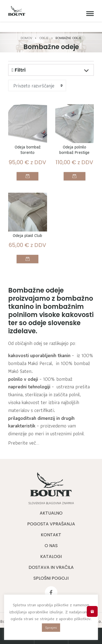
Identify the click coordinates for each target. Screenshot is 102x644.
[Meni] (89, 14)
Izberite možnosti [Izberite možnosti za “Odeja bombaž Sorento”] (27, 176)
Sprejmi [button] (51, 628)
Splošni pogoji (51, 578)
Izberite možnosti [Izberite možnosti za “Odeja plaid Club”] (27, 259)
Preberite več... (24, 443)
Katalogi (51, 556)
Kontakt (51, 535)
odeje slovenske (54, 323)
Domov (26, 38)
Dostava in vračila (51, 567)
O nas (51, 546)
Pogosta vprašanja (51, 524)
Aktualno (51, 513)
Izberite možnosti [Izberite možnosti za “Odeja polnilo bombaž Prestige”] (75, 176)
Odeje (44, 38)
